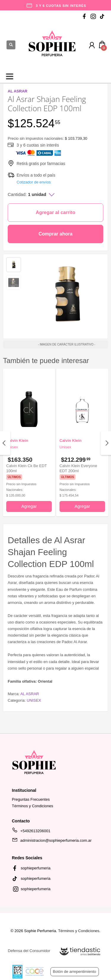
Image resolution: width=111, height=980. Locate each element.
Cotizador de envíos (34, 182)
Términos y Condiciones (32, 806)
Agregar (29, 506)
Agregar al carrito (55, 212)
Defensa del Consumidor (29, 951)
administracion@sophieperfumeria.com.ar (52, 841)
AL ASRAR (30, 694)
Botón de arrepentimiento (75, 972)
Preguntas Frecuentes (31, 799)
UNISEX (34, 700)
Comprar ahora (55, 234)
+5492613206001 (31, 832)
